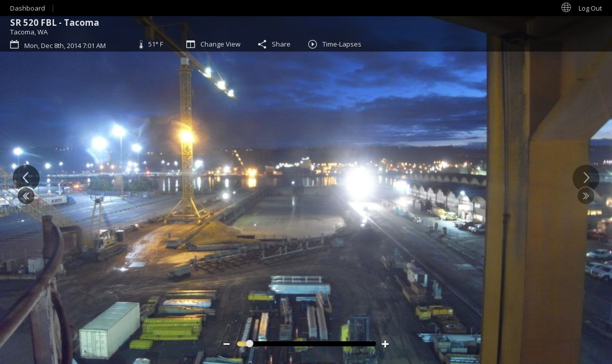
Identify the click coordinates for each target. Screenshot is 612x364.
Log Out (590, 8)
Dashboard (28, 8)
